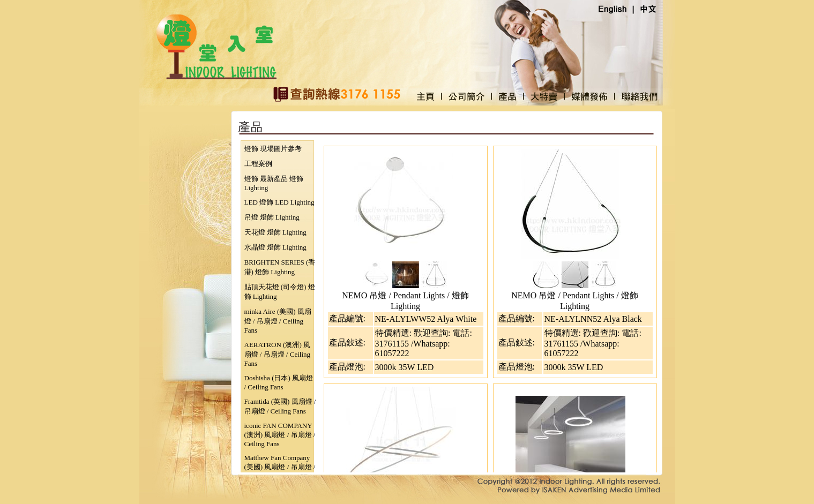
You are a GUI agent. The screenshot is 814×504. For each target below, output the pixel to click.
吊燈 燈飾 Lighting (272, 217)
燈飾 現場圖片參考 (273, 149)
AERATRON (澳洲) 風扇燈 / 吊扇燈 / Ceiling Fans (278, 354)
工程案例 (258, 164)
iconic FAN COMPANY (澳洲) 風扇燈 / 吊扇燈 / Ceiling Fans (280, 435)
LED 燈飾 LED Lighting (279, 202)
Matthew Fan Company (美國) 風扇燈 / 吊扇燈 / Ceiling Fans (280, 467)
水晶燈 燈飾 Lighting (275, 247)
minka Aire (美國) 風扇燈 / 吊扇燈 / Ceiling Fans (278, 321)
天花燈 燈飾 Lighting (275, 232)
